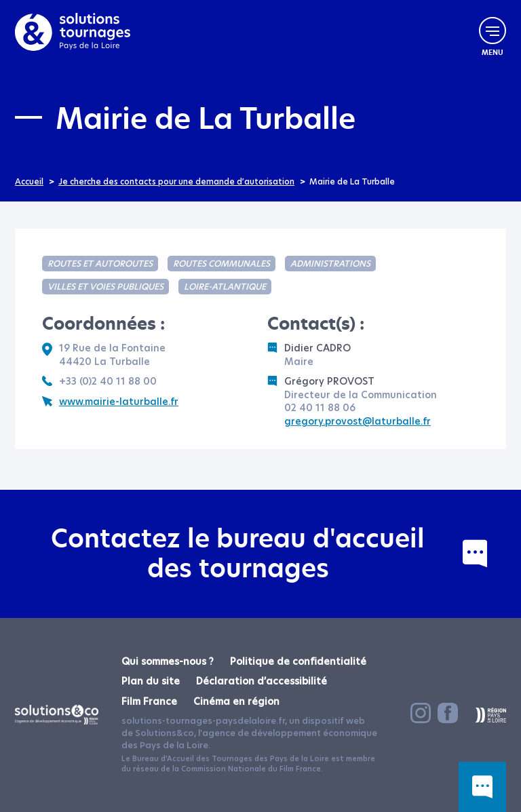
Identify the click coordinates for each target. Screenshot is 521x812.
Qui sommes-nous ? (168, 661)
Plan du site (151, 681)
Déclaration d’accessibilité (262, 681)
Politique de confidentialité (298, 661)
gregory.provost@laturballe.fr (358, 422)
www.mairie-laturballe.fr (110, 402)
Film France (149, 701)
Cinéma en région (236, 701)
